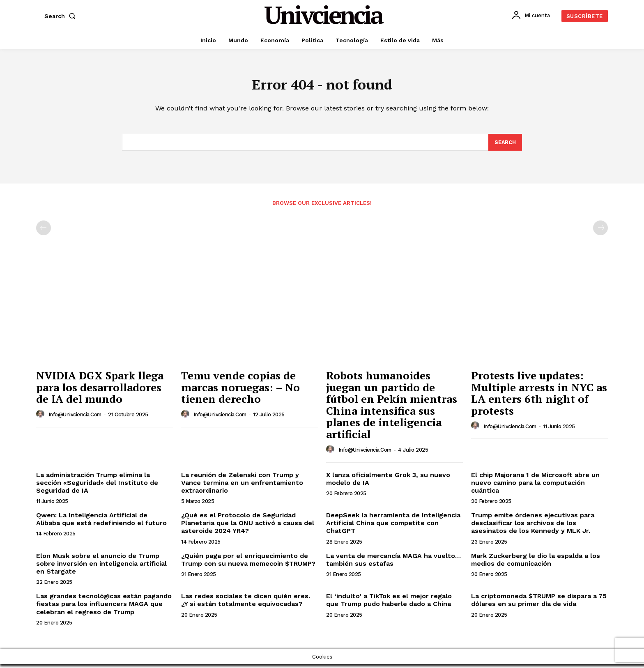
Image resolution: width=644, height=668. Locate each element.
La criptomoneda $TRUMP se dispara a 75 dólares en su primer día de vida (539, 604)
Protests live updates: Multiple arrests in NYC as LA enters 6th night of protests (539, 397)
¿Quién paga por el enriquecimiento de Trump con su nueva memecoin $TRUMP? (248, 563)
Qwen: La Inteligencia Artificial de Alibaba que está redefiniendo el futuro (101, 523)
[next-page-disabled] (600, 232)
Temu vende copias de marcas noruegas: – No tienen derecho (240, 391)
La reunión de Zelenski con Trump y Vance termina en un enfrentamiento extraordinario (242, 486)
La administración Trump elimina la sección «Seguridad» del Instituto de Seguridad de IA (97, 486)
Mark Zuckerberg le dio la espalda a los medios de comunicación (536, 563)
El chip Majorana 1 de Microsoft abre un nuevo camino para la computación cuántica (535, 486)
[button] (62, 16)
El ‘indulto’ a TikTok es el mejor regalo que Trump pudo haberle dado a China (389, 604)
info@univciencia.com (75, 419)
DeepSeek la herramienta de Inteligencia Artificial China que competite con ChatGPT (393, 527)
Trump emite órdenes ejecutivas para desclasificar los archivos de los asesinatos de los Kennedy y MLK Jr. (533, 527)
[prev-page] (44, 232)
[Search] (505, 146)
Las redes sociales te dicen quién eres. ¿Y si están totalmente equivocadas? (246, 604)
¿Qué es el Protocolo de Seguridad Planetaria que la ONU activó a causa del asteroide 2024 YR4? (248, 527)
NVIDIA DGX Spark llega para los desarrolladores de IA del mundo (100, 391)
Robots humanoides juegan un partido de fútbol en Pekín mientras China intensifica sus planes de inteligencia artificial (392, 409)
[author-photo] (41, 418)
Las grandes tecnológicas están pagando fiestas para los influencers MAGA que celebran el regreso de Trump (104, 608)
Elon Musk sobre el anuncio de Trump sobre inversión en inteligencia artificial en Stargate (101, 567)
